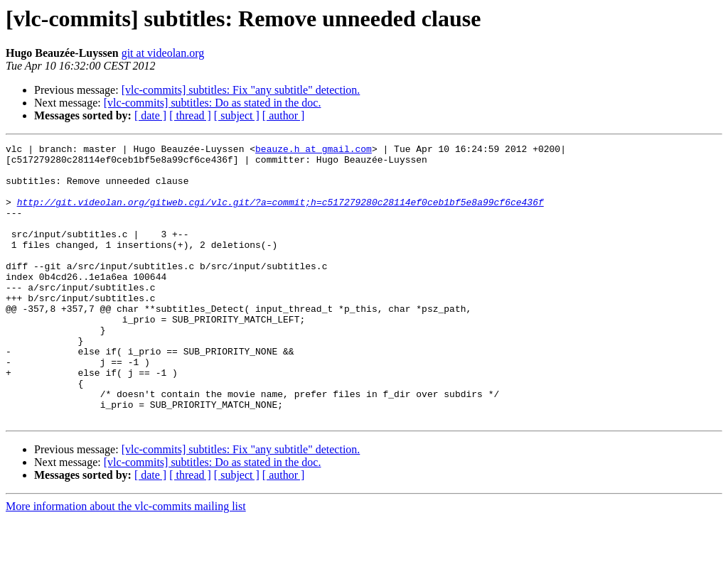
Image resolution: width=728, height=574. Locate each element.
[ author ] (284, 115)
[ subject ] (237, 115)
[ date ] (150, 115)
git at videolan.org (163, 53)
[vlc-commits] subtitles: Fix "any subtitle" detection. (241, 90)
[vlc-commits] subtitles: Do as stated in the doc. (213, 103)
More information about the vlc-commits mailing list (126, 562)
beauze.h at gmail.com (314, 151)
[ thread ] (190, 115)
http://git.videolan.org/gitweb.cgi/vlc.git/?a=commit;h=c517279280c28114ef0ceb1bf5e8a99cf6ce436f (280, 215)
